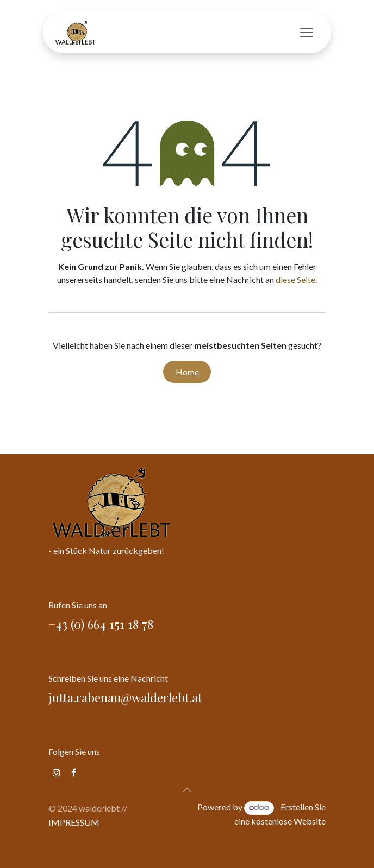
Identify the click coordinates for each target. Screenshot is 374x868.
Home (187, 372)
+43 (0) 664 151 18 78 (102, 624)
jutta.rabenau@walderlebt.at (125, 697)
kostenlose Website (288, 821)
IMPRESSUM (74, 822)
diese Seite (295, 279)
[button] (187, 790)
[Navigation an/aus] (307, 32)
